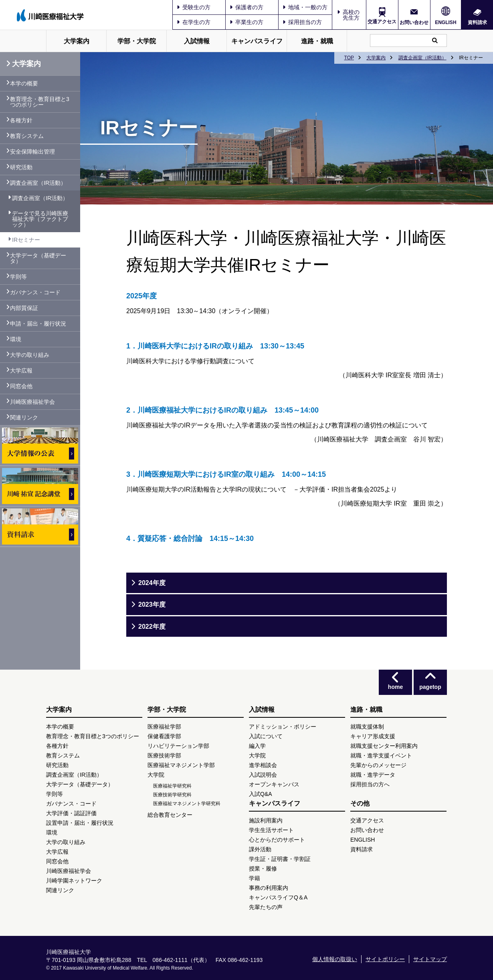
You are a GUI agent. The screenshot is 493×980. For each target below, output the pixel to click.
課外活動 (260, 849)
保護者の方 (246, 7)
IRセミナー (26, 240)
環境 (16, 339)
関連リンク (24, 417)
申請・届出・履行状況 (38, 324)
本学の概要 (24, 83)
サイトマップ (430, 959)
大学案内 (77, 41)
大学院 (156, 775)
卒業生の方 (246, 22)
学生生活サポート (271, 830)
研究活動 (21, 167)
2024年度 (152, 583)
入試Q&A (261, 794)
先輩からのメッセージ (378, 765)
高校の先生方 (351, 15)
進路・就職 (317, 41)
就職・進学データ (373, 775)
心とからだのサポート (277, 840)
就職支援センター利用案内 (384, 746)
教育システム (27, 136)
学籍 (255, 878)
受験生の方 (194, 7)
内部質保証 (24, 308)
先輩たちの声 (266, 907)
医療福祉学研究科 (172, 786)
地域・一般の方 (305, 7)
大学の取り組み (30, 355)
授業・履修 (263, 869)
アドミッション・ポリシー (283, 727)
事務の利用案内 (269, 888)
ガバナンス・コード (35, 292)
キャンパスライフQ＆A (278, 897)
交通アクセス (382, 22)
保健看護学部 (164, 736)
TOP (349, 58)
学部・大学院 (137, 41)
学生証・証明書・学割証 (280, 859)
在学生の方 (194, 22)
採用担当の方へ (370, 784)
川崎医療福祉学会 (32, 402)
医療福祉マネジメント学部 (181, 765)
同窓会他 (21, 386)
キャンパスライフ (257, 41)
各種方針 (21, 120)
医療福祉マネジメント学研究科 (187, 804)
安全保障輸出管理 (32, 152)
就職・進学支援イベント (381, 755)
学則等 (18, 277)
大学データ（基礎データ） (38, 258)
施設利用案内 (266, 820)
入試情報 (197, 41)
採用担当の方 (302, 22)
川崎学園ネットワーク (74, 881)
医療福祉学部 (164, 727)
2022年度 (152, 627)
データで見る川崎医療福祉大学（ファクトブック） (40, 219)
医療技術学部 (164, 755)
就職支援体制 (367, 727)
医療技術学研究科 (172, 795)
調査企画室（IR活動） (422, 58)
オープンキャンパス (274, 784)
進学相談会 (263, 765)
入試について (266, 736)
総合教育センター (170, 815)
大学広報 (21, 371)
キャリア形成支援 (373, 736)
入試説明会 (263, 775)
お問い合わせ (414, 22)
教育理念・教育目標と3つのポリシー (40, 102)
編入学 (257, 746)
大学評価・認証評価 (71, 813)
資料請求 (477, 22)
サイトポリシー (385, 959)
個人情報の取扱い (335, 959)
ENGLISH (446, 22)
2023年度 (152, 604)
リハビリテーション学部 (178, 746)
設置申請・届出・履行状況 (80, 823)
